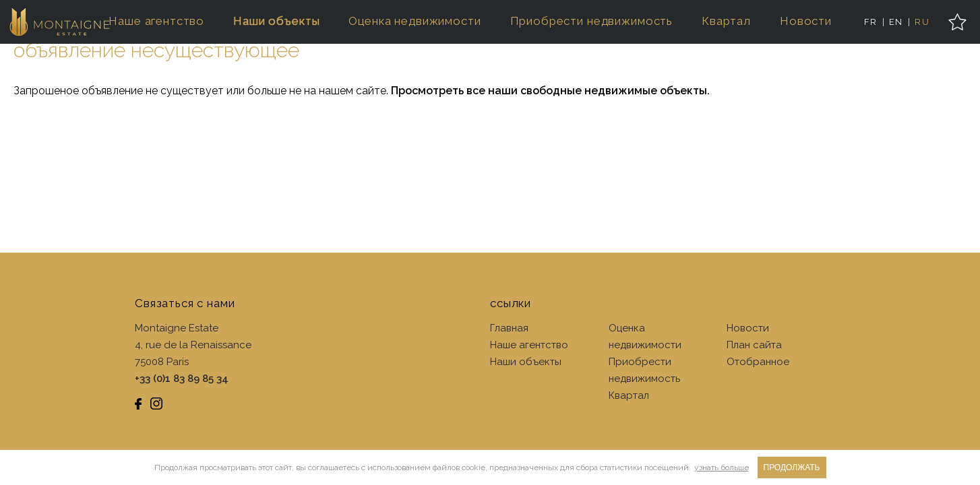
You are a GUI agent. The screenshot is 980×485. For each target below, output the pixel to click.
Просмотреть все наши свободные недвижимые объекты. (550, 91)
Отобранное (758, 362)
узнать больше (722, 467)
